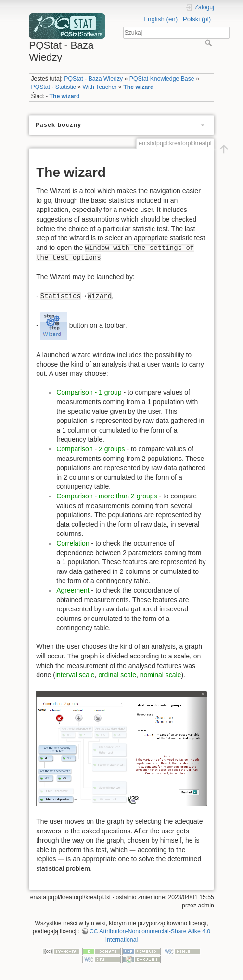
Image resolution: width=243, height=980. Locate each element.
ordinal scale (117, 675)
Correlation (73, 543)
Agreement (73, 590)
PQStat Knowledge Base (162, 79)
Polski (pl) (197, 19)
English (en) (160, 19)
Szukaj (210, 43)
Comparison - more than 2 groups (107, 496)
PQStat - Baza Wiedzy (93, 79)
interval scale (75, 675)
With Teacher (99, 87)
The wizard (138, 87)
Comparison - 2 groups (90, 449)
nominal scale (161, 675)
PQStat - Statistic (53, 87)
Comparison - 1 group (89, 392)
